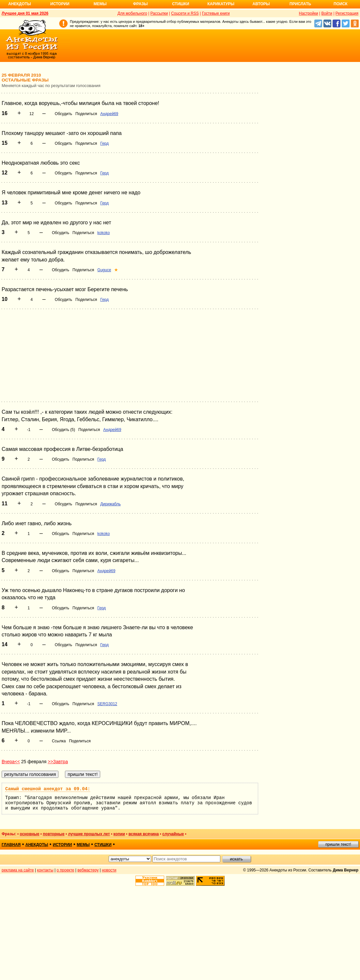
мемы (83, 845)
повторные (54, 834)
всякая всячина (144, 834)
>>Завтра (58, 762)
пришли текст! (338, 844)
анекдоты (37, 845)
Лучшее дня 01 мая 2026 (25, 13)
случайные (173, 834)
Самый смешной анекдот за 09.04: (48, 789)
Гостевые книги (216, 13)
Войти (327, 13)
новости (109, 870)
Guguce (104, 270)
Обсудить (63, 114)
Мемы (100, 4)
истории (63, 845)
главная (11, 845)
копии (119, 834)
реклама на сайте (18, 870)
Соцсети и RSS (185, 13)
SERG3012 (107, 704)
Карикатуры (221, 4)
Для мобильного (132, 13)
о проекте (66, 870)
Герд (104, 143)
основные (29, 834)
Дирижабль (110, 504)
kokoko (103, 233)
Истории (60, 4)
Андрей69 (109, 114)
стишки (103, 845)
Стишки (180, 4)
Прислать (300, 4)
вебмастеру (88, 870)
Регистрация (347, 13)
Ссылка (59, 741)
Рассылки (159, 13)
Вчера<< (11, 762)
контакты (45, 870)
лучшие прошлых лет (89, 834)
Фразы (140, 4)
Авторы (261, 4)
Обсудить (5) (63, 430)
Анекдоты (20, 4)
